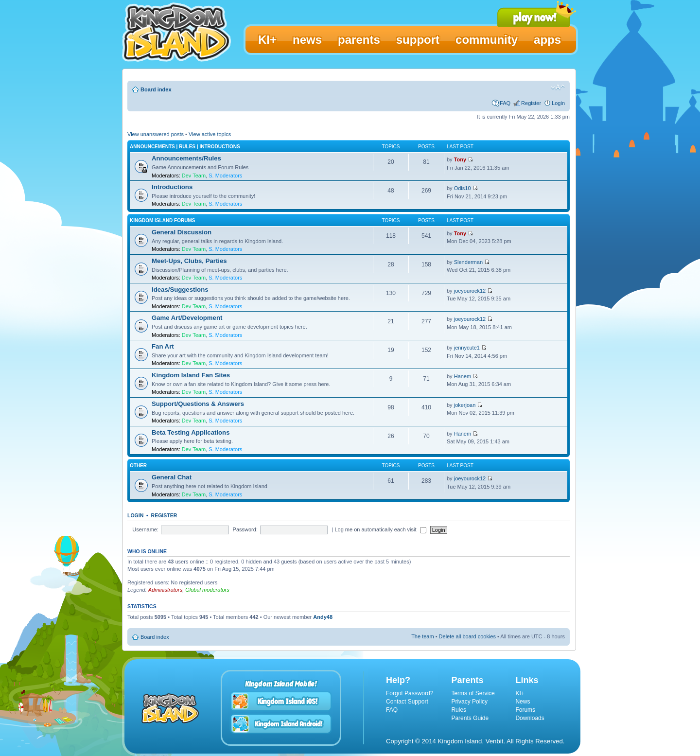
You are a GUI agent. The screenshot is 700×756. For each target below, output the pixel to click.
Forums (525, 710)
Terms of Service (473, 693)
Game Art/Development (187, 318)
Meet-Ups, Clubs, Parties (189, 261)
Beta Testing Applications (191, 432)
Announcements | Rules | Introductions (185, 147)
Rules (459, 710)
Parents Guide (470, 718)
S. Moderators (225, 176)
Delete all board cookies (467, 636)
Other (138, 466)
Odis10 (463, 188)
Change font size (558, 88)
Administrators (165, 590)
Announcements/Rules (186, 158)
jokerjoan (465, 405)
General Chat (172, 477)
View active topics (210, 134)
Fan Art (163, 346)
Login (558, 103)
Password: (245, 529)
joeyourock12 (470, 291)
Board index (156, 89)
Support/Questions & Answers (198, 404)
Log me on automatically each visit (380, 529)
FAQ (505, 103)
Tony (460, 159)
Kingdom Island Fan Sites (191, 375)
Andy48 (323, 617)
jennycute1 (467, 348)
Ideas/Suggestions (180, 290)
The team (422, 636)
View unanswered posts (156, 134)
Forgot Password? (410, 693)
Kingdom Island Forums (162, 220)
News (523, 702)
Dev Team (194, 176)
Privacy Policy (469, 702)
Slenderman (468, 262)
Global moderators (207, 590)
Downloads (530, 718)
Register (531, 103)
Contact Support (407, 702)
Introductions (172, 187)
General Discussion (182, 232)
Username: (145, 529)
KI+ (520, 693)
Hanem (463, 376)
